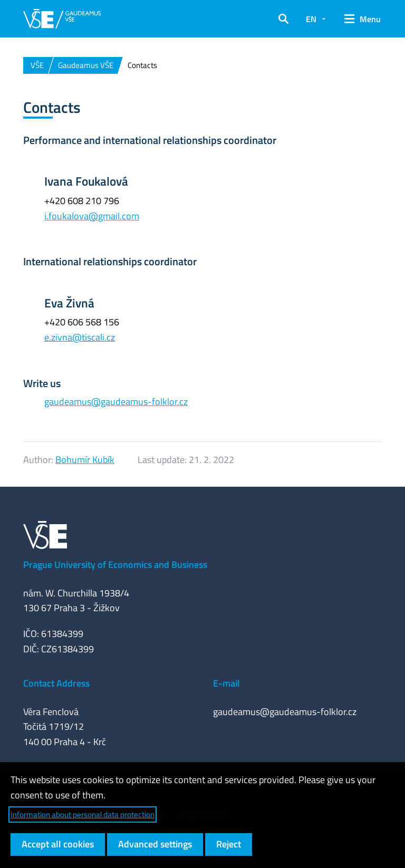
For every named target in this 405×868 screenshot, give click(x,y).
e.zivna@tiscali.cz (80, 337)
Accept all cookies (58, 844)
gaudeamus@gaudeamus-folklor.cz (116, 402)
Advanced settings (155, 844)
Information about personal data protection (83, 814)
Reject (229, 844)
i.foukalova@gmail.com (92, 216)
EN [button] (311, 19)
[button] (283, 19)
